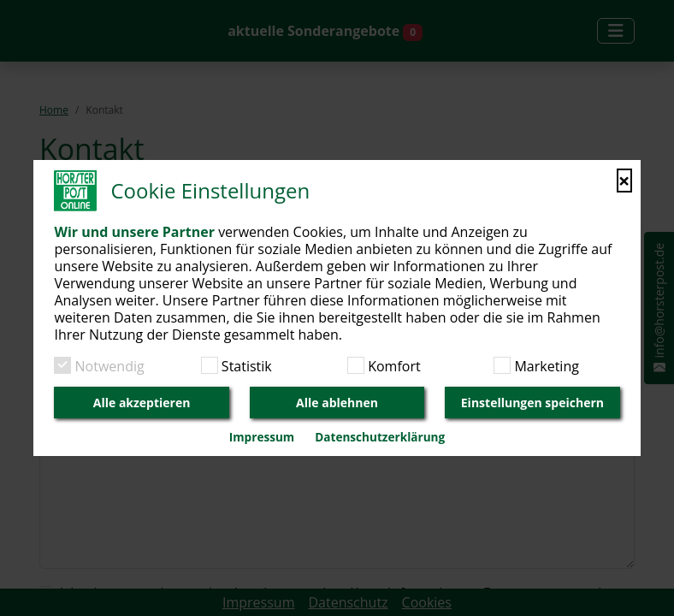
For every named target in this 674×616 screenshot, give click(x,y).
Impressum (262, 437)
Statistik (245, 366)
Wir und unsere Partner (134, 232)
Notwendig (107, 366)
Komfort (393, 366)
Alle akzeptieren (142, 403)
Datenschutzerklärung (380, 437)
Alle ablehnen (337, 403)
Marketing (545, 366)
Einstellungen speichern (532, 403)
